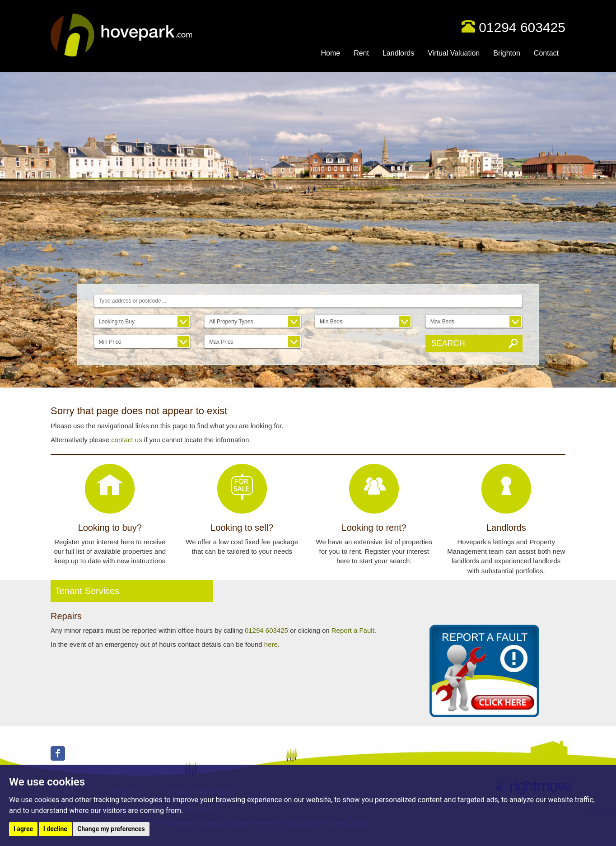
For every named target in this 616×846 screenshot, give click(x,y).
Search (448, 343)
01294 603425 (522, 27)
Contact (546, 53)
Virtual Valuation (454, 53)
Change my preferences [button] (111, 829)
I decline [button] (55, 829)
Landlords (398, 53)
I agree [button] (23, 829)
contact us (126, 440)
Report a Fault (353, 630)
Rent (361, 53)
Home (330, 53)
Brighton (507, 53)
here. (272, 644)
